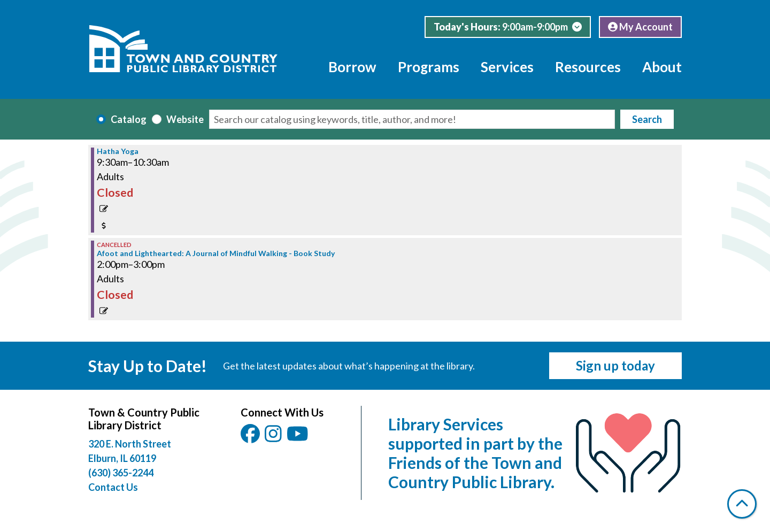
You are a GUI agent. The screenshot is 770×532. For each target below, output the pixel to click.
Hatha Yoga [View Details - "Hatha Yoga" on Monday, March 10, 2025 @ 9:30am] (118, 151)
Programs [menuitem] (429, 67)
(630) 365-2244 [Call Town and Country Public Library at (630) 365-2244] (121, 473)
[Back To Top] (742, 504)
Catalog (129, 119)
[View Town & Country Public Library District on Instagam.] (274, 437)
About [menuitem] (662, 67)
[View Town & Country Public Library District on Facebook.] (251, 437)
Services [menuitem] (507, 67)
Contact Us (113, 487)
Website (185, 119)
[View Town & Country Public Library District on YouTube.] (298, 437)
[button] (508, 27)
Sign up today (615, 365)
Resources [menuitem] (588, 67)
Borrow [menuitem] (352, 67)
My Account (640, 27)
